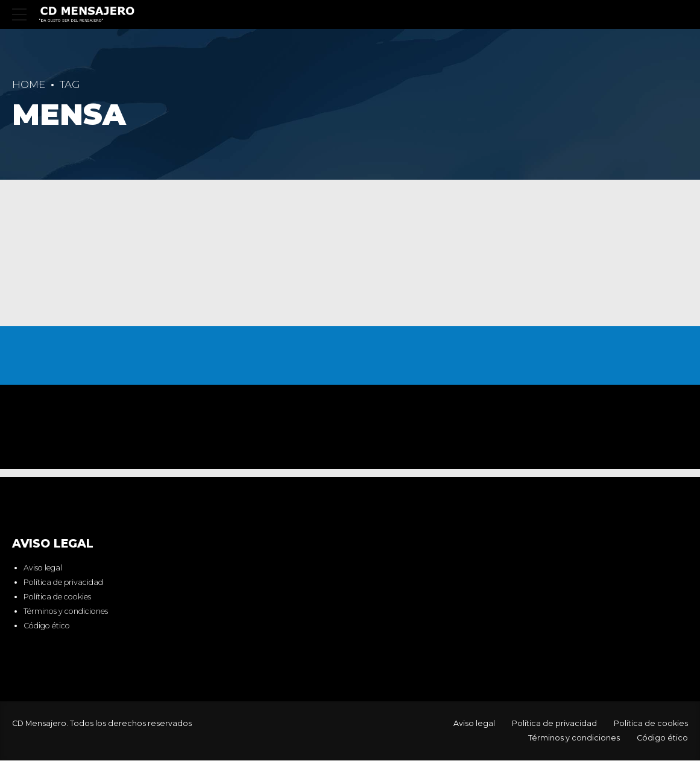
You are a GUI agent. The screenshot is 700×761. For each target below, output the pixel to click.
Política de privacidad (63, 583)
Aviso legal (43, 569)
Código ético (47, 626)
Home (29, 84)
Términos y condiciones (66, 612)
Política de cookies (57, 597)
